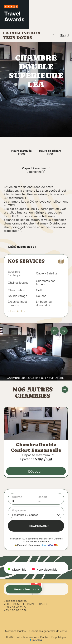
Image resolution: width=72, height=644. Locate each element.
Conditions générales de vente (48, 631)
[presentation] (55, 331)
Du (14, 501)
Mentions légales (15, 631)
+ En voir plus (16, 311)
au (39, 501)
